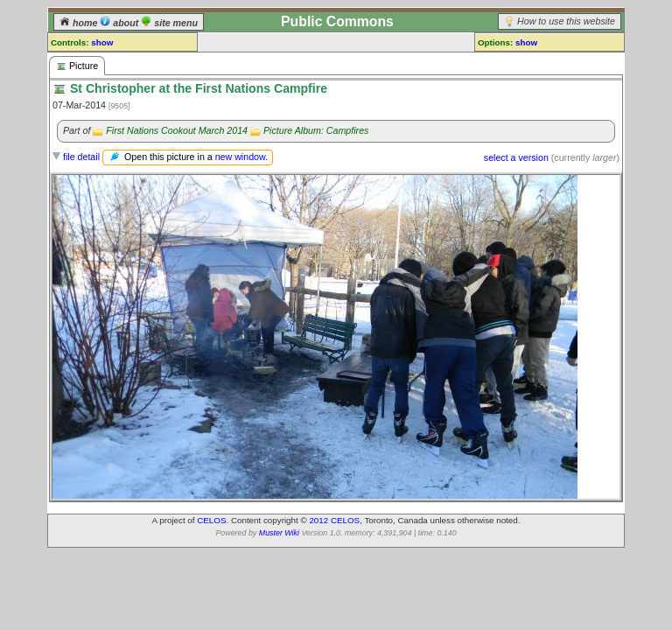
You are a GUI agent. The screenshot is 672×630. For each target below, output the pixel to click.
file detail (81, 157)
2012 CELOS (334, 520)
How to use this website (566, 21)
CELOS (211, 520)
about (120, 23)
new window (240, 157)
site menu (169, 23)
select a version (516, 157)
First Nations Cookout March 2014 (177, 130)
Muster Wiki (279, 533)
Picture (77, 66)
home (80, 23)
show (102, 42)
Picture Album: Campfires (316, 130)
